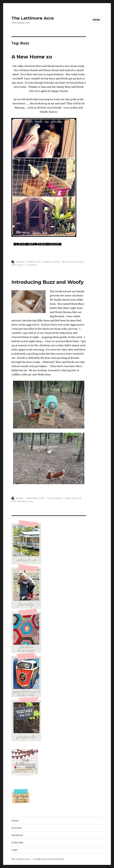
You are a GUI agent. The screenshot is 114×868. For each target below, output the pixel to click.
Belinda (20, 262)
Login (15, 850)
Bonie (68, 498)
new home (73, 262)
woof (20, 265)
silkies (14, 265)
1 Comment (31, 265)
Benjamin (48, 262)
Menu (96, 20)
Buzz (65, 262)
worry (30, 501)
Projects (59, 498)
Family (56, 262)
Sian (81, 262)
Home (15, 821)
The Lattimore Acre (33, 18)
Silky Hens (22, 501)
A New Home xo (32, 57)
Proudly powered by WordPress (49, 859)
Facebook (17, 835)
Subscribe (17, 843)
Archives (16, 828)
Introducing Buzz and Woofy (48, 282)
